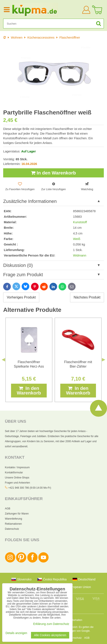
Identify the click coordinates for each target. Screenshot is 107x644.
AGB (8, 509)
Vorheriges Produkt (21, 297)
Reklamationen (13, 524)
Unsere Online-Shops (17, 478)
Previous (3, 360)
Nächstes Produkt (87, 297)
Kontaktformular (14, 473)
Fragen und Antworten (17, 483)
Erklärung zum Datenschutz (51, 624)
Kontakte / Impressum (17, 467)
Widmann (80, 255)
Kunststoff (80, 222)
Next (104, 360)
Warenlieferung (13, 519)
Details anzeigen (16, 633)
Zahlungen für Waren (17, 514)
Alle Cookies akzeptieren (50, 635)
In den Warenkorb (53, 173)
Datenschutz (12, 529)
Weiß (77, 239)
